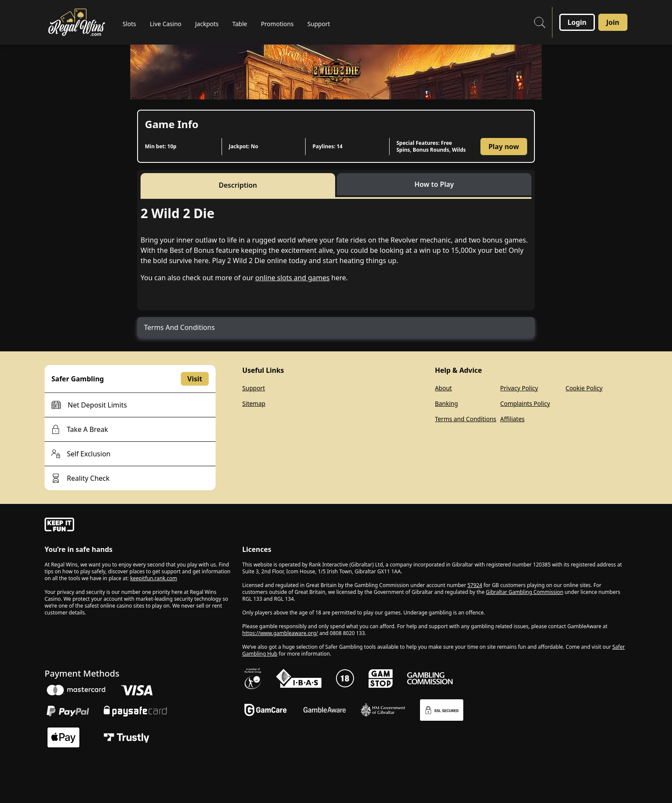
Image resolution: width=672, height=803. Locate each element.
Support (253, 388)
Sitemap (254, 403)
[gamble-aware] (138, 526)
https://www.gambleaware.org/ (280, 633)
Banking (447, 403)
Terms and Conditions (466, 419)
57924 (475, 585)
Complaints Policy (525, 403)
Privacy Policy (519, 388)
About (444, 388)
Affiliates (512, 419)
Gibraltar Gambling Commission (525, 592)
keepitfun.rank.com (154, 578)
